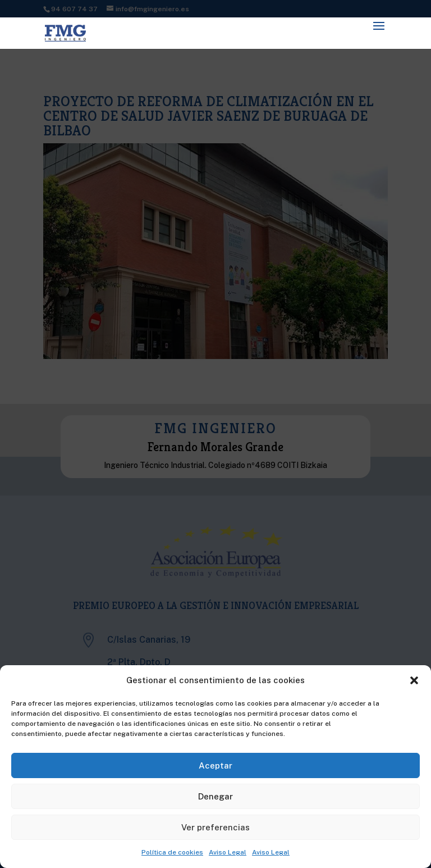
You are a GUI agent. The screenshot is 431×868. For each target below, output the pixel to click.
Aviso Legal (228, 852)
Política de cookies (172, 852)
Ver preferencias (215, 827)
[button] (414, 680)
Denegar (215, 796)
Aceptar (215, 765)
